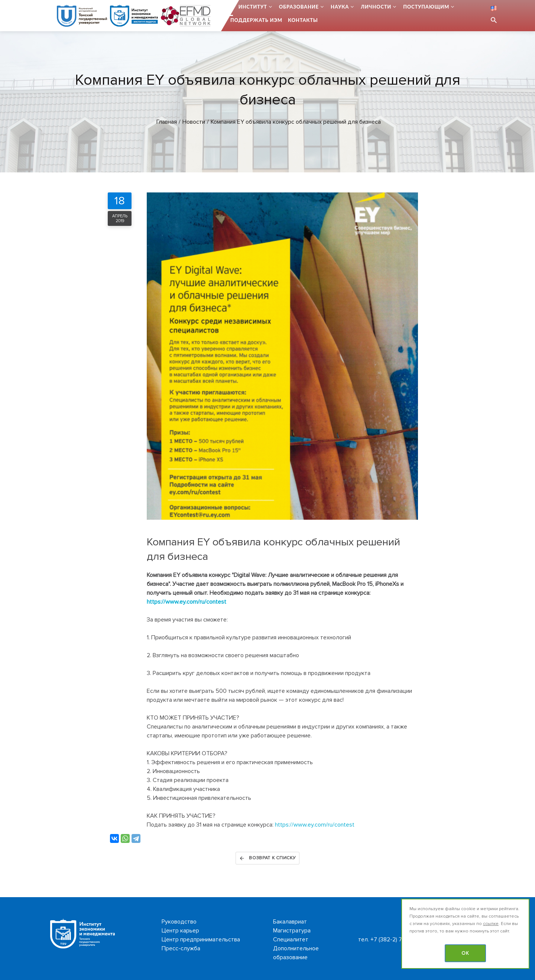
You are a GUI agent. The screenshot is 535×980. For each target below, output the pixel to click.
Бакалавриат (290, 922)
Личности (376, 7)
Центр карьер (180, 931)
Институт (253, 7)
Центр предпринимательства (201, 940)
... (231, 7)
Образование (299, 7)
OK (465, 953)
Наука (340, 7)
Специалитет (291, 940)
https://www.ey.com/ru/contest (187, 602)
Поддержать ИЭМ (256, 20)
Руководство (179, 922)
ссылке (491, 924)
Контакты (303, 20)
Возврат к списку (267, 858)
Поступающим (426, 7)
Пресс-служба (181, 948)
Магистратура (292, 931)
